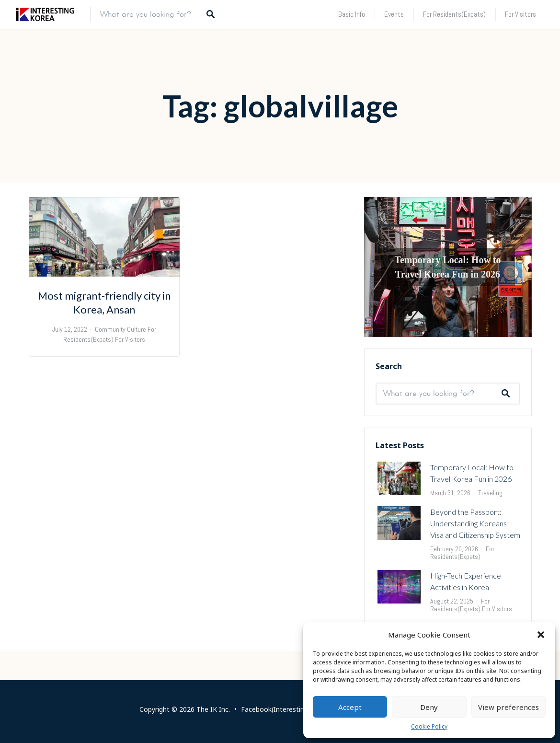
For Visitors (520, 14)
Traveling (490, 493)
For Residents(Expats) (454, 14)
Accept (350, 707)
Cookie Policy (429, 726)
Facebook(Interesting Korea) (286, 709)
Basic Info (352, 14)
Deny (429, 707)
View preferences (509, 707)
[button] (541, 635)
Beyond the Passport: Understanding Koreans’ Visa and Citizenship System (475, 523)
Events (394, 14)
